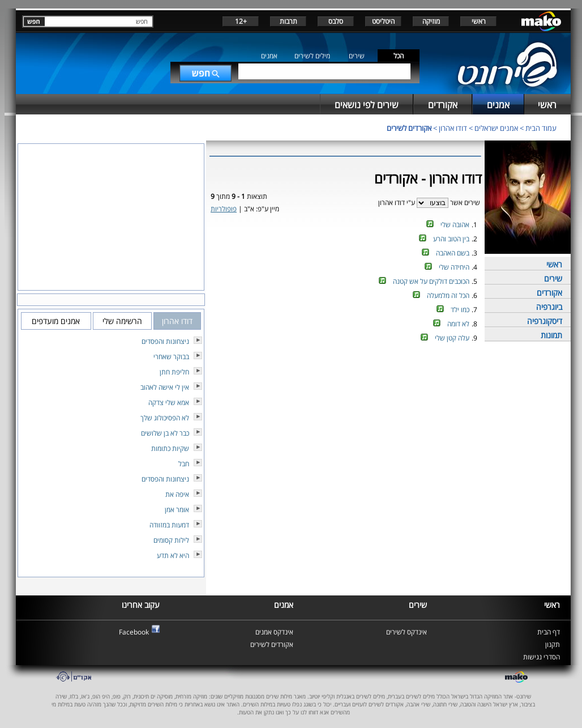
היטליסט (383, 21)
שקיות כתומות (170, 448)
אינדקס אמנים (274, 632)
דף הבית (549, 632)
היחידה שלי (454, 267)
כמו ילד (460, 310)
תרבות (288, 21)
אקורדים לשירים (409, 128)
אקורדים (549, 293)
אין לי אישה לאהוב (165, 387)
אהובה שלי (455, 225)
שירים (357, 56)
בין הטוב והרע (451, 239)
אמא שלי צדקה (169, 403)
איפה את (177, 494)
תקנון (553, 644)
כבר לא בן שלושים (165, 433)
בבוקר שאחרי (171, 357)
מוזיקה (431, 21)
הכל (399, 56)
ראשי (479, 21)
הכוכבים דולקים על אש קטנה (431, 281)
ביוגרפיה (549, 307)
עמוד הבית (541, 128)
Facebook (134, 632)
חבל (184, 464)
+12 (241, 21)
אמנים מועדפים (56, 321)
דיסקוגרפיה (545, 321)
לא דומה (458, 324)
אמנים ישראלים (496, 128)
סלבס (336, 21)
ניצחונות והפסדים (165, 341)
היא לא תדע (173, 555)
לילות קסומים (171, 540)
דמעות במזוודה (169, 525)
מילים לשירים (312, 56)
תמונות (551, 335)
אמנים (269, 56)
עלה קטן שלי (452, 338)
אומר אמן (177, 510)
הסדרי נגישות (542, 657)
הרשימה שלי (122, 321)
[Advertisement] (345, 383)
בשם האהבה (453, 253)
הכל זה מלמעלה (448, 295)
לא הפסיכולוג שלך (165, 418)
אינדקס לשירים (406, 632)
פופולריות (224, 209)
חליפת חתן (174, 372)
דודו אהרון (453, 128)
